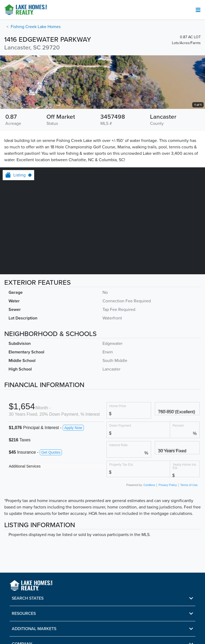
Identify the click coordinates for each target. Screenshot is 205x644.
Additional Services (25, 466)
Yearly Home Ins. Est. (185, 466)
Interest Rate (119, 445)
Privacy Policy (168, 485)
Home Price (118, 406)
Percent (178, 425)
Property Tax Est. (122, 464)
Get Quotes (51, 452)
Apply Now (73, 428)
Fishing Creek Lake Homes (36, 27)
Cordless (149, 485)
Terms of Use (189, 485)
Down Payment (120, 425)
